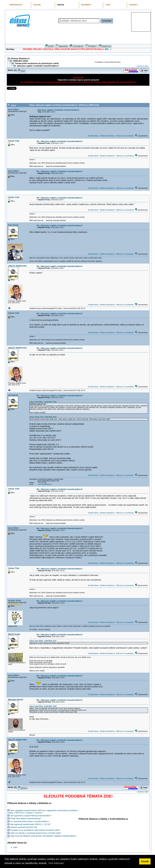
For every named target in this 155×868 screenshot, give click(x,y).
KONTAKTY (134, 5)
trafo (15, 847)
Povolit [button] (145, 861)
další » (147, 66)
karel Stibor (14, 109)
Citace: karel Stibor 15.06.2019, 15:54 (43, 706)
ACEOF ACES (15, 601)
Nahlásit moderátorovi (107, 136)
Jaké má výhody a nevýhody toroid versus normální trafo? (36, 833)
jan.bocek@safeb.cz (45, 484)
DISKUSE (61, 5)
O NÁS (108, 5)
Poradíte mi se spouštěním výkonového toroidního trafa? (35, 830)
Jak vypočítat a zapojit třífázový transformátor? (31, 816)
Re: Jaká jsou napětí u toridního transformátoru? (60, 141)
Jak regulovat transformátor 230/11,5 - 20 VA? (31, 824)
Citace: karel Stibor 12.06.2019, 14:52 (43, 402)
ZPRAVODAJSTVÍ (16, 5)
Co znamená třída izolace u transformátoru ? (30, 821)
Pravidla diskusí (93, 136)
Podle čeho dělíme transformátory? (26, 819)
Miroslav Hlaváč (16, 700)
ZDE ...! (108, 49)
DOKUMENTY (86, 5)
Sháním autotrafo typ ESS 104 (24, 827)
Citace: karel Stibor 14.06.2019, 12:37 (43, 641)
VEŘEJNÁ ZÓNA (20, 61)
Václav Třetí (14, 141)
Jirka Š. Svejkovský (17, 266)
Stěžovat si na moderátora (125, 136)
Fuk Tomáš (13, 225)
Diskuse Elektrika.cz (20, 58)
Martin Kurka (14, 634)
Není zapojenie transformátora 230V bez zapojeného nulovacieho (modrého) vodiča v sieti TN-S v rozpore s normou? (42, 812)
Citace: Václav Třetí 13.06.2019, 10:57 (43, 417)
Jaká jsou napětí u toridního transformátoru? (38, 66)
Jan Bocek (13, 395)
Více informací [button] (56, 863)
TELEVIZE (37, 5)
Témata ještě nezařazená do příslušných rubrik (37, 63)
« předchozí (140, 66)
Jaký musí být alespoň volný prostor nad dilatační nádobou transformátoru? (43, 836)
